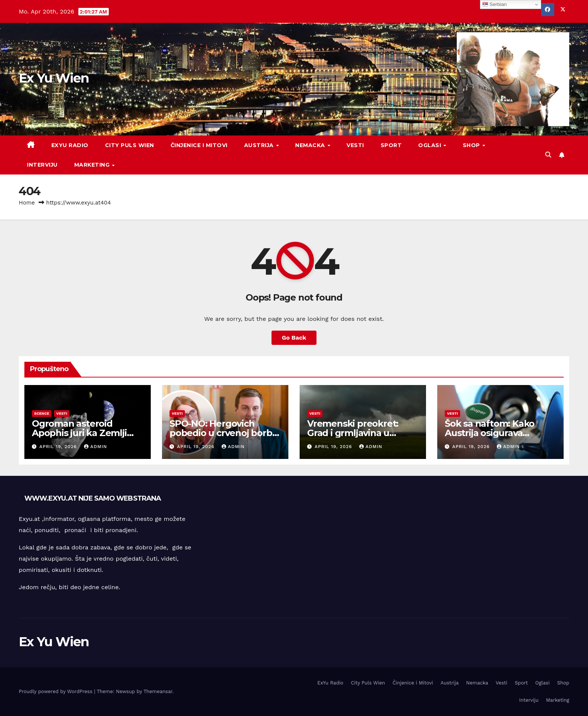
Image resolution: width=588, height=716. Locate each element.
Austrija (260, 145)
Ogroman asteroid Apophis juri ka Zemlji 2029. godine (79, 433)
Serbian (495, 5)
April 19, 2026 (59, 447)
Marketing (93, 165)
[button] (548, 155)
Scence (42, 413)
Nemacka (311, 145)
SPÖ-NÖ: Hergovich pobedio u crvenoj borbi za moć (222, 433)
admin (96, 447)
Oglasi (430, 145)
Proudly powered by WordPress (56, 691)
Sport (391, 145)
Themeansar (158, 691)
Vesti (355, 145)
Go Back (294, 338)
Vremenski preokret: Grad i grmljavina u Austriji (353, 433)
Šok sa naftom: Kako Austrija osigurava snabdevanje (490, 433)
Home (27, 203)
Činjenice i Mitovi (199, 145)
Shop (472, 145)
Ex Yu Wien (54, 78)
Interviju (42, 165)
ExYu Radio (70, 145)
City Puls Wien (130, 145)
